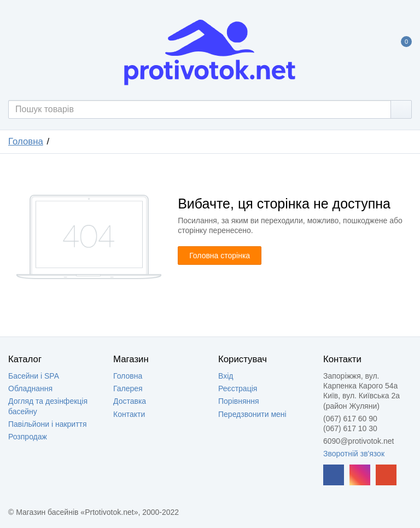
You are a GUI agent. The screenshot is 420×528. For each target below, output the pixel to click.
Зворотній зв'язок (354, 454)
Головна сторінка (220, 256)
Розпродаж (28, 437)
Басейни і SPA (34, 376)
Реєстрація (238, 388)
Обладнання (30, 388)
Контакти (129, 414)
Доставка (130, 401)
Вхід (226, 376)
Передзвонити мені (252, 414)
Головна (26, 141)
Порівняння (239, 401)
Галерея (128, 388)
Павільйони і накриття (48, 424)
